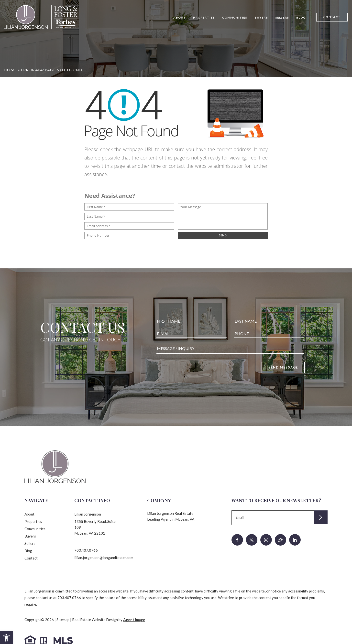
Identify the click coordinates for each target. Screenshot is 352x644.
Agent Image (134, 620)
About (180, 17)
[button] (6, 638)
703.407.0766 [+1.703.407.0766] (86, 550)
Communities (235, 17)
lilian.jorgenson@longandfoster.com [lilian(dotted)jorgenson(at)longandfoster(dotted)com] (104, 558)
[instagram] (266, 540)
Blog (301, 17)
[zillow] (280, 540)
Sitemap (63, 620)
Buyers (261, 17)
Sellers (282, 17)
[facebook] (237, 540)
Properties (204, 17)
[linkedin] (295, 540)
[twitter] (252, 540)
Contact (332, 17)
